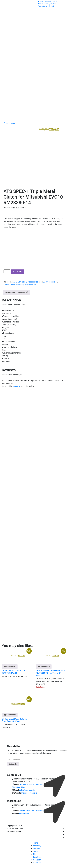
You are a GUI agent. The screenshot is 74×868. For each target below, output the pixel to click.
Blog (35, 853)
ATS (15, 281)
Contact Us (38, 859)
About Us (37, 862)
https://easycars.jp (29, 792)
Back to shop (8, 123)
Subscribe (13, 763)
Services (37, 848)
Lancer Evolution (17, 284)
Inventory (37, 845)
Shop (35, 851)
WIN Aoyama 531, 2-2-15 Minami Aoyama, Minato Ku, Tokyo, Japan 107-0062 (48, 4)
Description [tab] (10, 292)
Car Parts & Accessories (28, 281)
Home (35, 842)
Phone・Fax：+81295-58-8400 (33, 810)
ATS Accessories (50, 281)
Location (37, 856)
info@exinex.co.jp (27, 813)
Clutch (6, 284)
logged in (17, 385)
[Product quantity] (7, 270)
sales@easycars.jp (27, 789)
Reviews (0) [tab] (23, 292)
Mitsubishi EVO (31, 284)
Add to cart (17, 271)
